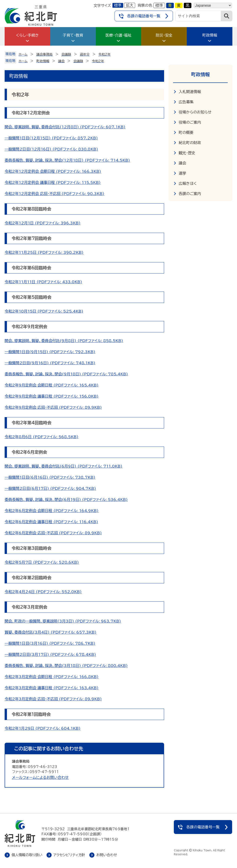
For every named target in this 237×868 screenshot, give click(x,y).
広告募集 (186, 102)
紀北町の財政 (190, 143)
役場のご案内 (190, 122)
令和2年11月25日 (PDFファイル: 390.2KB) (44, 252)
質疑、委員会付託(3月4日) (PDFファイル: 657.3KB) (51, 632)
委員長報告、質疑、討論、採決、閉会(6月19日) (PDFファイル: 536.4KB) (66, 500)
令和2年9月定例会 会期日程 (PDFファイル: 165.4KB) (52, 385)
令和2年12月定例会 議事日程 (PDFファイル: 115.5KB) (53, 182)
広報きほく (188, 183)
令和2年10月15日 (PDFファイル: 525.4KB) (44, 311)
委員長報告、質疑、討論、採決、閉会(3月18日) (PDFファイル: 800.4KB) (66, 666)
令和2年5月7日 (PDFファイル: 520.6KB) (42, 562)
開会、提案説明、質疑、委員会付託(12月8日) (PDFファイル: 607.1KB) (65, 127)
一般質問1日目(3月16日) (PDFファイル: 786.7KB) (50, 643)
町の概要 (186, 132)
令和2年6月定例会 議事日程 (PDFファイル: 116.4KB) (51, 522)
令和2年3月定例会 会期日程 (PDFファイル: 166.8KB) (52, 677)
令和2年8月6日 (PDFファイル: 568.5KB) (42, 437)
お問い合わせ (107, 855)
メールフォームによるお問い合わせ (40, 777)
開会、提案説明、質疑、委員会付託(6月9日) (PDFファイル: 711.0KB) (64, 466)
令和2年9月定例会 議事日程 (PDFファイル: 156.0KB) (52, 396)
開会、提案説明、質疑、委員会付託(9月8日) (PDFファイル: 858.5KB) (64, 341)
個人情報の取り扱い (27, 855)
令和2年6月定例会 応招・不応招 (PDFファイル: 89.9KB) (53, 533)
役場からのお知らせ (195, 112)
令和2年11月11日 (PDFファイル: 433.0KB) (43, 282)
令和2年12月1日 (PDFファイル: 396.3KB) (43, 223)
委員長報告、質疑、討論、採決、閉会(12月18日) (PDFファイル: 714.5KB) (67, 160)
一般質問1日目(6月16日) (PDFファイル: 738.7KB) (50, 477)
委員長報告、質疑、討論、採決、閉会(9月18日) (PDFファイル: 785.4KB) (66, 374)
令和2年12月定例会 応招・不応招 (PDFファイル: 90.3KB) (55, 194)
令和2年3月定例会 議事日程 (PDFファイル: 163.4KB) (52, 688)
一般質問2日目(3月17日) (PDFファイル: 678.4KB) (50, 654)
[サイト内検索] (198, 16)
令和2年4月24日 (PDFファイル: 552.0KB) (43, 592)
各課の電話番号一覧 (144, 16)
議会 (182, 163)
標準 (118, 5)
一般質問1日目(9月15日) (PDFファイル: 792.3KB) (50, 352)
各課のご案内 (190, 194)
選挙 (182, 173)
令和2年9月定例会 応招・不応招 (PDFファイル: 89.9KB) (53, 407)
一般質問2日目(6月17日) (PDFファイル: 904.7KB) (50, 488)
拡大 (130, 5)
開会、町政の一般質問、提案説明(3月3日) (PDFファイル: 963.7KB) (63, 621)
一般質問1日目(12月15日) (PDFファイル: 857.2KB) (51, 138)
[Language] (213, 5)
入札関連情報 (190, 92)
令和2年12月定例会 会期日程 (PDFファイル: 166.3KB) (53, 171)
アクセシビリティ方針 (69, 855)
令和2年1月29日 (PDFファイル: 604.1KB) (43, 728)
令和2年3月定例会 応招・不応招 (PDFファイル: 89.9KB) (53, 699)
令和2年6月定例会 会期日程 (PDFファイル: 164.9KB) (52, 511)
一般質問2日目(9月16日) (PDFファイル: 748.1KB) (50, 363)
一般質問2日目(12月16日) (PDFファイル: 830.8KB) (51, 149)
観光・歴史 (187, 153)
